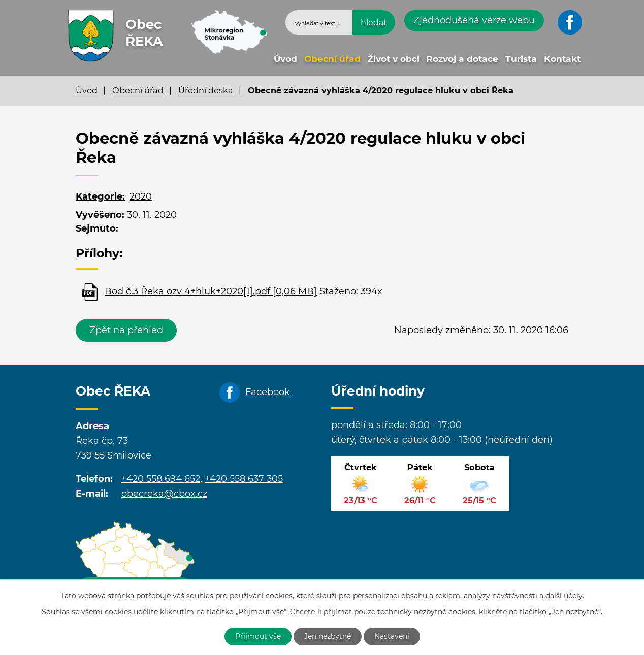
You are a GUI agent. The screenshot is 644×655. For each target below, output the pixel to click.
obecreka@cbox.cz (164, 494)
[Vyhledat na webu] (340, 22)
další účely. (565, 596)
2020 (141, 196)
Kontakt (562, 59)
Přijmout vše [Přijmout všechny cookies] (258, 636)
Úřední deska (206, 90)
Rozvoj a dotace (462, 59)
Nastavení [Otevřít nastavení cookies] (392, 636)
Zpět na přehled (126, 330)
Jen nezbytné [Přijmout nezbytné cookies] (328, 636)
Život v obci (394, 59)
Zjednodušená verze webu (474, 20)
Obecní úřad (332, 59)
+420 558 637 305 (244, 479)
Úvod (285, 59)
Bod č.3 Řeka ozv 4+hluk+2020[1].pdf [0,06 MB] (211, 291)
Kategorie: (100, 196)
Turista (521, 59)
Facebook (268, 392)
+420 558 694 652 (161, 479)
